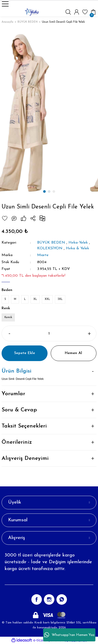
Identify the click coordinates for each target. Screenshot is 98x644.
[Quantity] (49, 333)
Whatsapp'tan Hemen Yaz (69, 635)
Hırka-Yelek (78, 243)
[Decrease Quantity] (9, 333)
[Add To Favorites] (5, 218)
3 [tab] (54, 191)
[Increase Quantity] (89, 333)
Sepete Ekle (25, 353)
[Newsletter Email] (49, 580)
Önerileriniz (17, 442)
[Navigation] (5, 4)
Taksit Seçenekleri (24, 426)
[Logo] (32, 12)
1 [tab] (44, 191)
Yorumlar (13, 394)
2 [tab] (49, 191)
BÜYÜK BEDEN (51, 243)
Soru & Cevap (19, 410)
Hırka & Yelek (77, 248)
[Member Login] (77, 12)
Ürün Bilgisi (16, 371)
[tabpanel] (49, 113)
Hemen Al (73, 353)
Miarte (43, 255)
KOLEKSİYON (50, 248)
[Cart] (93, 12)
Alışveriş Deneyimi (25, 458)
